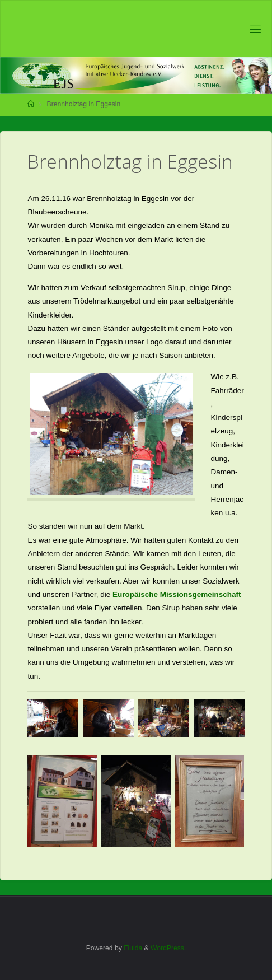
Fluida (132, 948)
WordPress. (168, 948)
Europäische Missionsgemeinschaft (177, 594)
